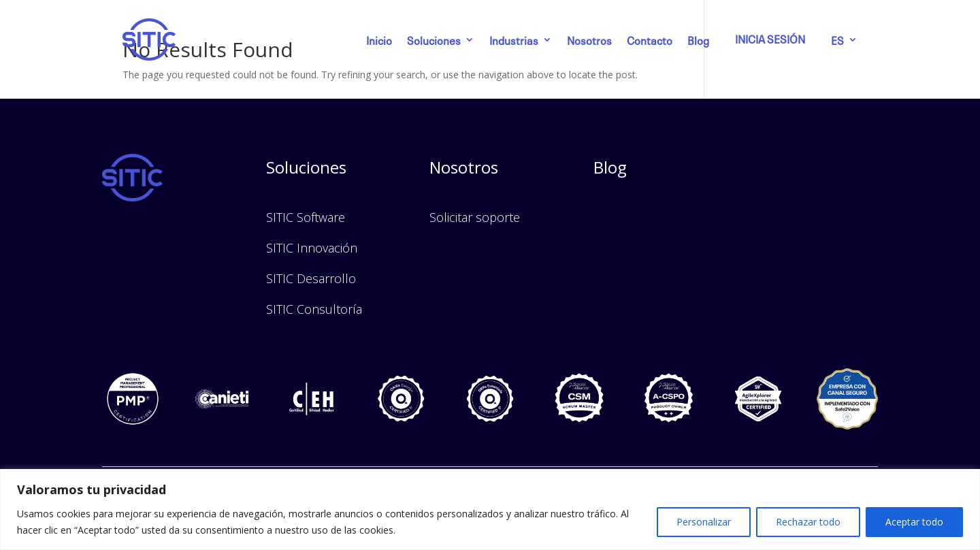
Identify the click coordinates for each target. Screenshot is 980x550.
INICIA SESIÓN (770, 38)
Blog (698, 39)
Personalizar (704, 522)
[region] (490, 509)
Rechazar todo (808, 522)
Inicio (379, 39)
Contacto (650, 39)
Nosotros (589, 39)
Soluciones (434, 39)
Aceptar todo (914, 522)
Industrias (514, 39)
